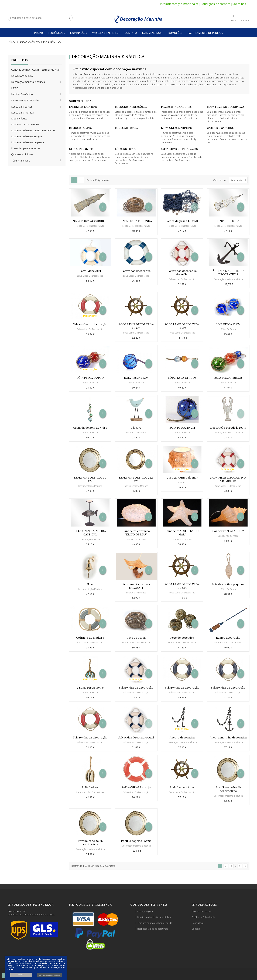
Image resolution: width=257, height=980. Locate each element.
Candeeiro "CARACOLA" (228, 531)
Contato (196, 929)
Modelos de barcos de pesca (28, 142)
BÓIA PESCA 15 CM (228, 324)
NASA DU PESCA (228, 221)
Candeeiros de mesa (136, 539)
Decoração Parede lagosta (228, 428)
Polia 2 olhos (90, 787)
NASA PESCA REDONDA (136, 221)
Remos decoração (228, 638)
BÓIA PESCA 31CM (136, 378)
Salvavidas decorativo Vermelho (182, 273)
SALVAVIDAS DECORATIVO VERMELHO (228, 479)
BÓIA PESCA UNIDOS (182, 378)
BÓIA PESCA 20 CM (182, 428)
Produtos (19, 60)
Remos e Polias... (81, 128)
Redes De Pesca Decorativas (90, 226)
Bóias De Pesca (125, 149)
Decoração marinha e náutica (28, 82)
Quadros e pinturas (22, 154)
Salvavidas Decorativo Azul (136, 737)
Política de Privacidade (203, 917)
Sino (90, 584)
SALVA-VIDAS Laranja (136, 787)
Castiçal (182, 482)
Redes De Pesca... (127, 128)
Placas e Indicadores (176, 107)
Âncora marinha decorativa (228, 737)
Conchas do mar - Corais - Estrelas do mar (35, 70)
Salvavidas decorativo (136, 271)
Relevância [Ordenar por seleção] (239, 180)
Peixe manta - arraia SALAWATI (136, 586)
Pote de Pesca (136, 638)
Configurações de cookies (49, 975)
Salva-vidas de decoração (90, 324)
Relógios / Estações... (131, 107)
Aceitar (21, 974)
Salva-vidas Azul (90, 271)
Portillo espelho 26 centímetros (90, 843)
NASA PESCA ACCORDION (90, 221)
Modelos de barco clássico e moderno (33, 130)
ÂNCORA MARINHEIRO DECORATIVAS (228, 273)
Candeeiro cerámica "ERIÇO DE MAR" (136, 533)
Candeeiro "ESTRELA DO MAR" (182, 533)
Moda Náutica (19, 118)
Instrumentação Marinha (25, 100)
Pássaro (136, 428)
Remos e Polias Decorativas (228, 643)
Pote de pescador (182, 638)
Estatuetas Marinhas (176, 128)
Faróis (15, 88)
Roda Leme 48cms (182, 787)
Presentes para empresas (26, 148)
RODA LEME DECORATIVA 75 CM (182, 326)
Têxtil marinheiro (21, 161)
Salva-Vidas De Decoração (180, 149)
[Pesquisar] (40, 18)
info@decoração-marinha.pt (179, 4)
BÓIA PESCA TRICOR (228, 378)
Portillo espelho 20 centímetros (228, 789)
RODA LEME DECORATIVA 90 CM (182, 586)
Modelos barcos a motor (25, 124)
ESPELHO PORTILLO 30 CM (90, 479)
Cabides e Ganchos (220, 128)
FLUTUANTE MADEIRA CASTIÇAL (90, 533)
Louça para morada (22, 113)
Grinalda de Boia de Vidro (90, 428)
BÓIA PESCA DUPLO (90, 378)
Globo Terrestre (82, 149)
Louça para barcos (22, 107)
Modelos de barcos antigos (27, 136)
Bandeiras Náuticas (83, 107)
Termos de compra (202, 911)
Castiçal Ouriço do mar (182, 477)
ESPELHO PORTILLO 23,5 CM (136, 479)
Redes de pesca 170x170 (182, 221)
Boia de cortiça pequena (228, 584)
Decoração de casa (22, 76)
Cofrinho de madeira (90, 638)
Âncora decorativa (182, 737)
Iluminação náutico (22, 94)
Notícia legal (198, 923)
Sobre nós (239, 4)
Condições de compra (215, 4)
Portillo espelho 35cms (136, 841)
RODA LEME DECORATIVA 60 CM (136, 326)
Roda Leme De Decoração (225, 107)
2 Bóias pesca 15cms (90, 687)
